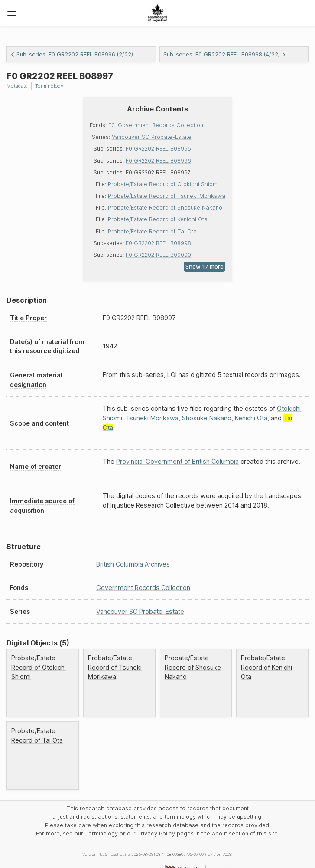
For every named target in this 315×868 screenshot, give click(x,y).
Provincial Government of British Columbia (177, 461)
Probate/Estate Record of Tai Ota (152, 231)
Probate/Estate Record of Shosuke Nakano (165, 208)
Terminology (49, 86)
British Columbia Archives (133, 564)
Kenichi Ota (251, 418)
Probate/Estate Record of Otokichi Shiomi (163, 184)
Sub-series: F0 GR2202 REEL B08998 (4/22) (225, 54)
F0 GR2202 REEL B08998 (158, 243)
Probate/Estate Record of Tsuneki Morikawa (167, 196)
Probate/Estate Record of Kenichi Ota (158, 219)
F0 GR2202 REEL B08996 (158, 161)
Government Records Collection (143, 588)
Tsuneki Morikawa (152, 418)
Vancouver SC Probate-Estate (152, 137)
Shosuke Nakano (207, 418)
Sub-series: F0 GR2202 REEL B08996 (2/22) (72, 54)
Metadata (17, 86)
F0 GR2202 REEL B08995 (158, 149)
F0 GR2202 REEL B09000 (158, 255)
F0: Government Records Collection (156, 125)
